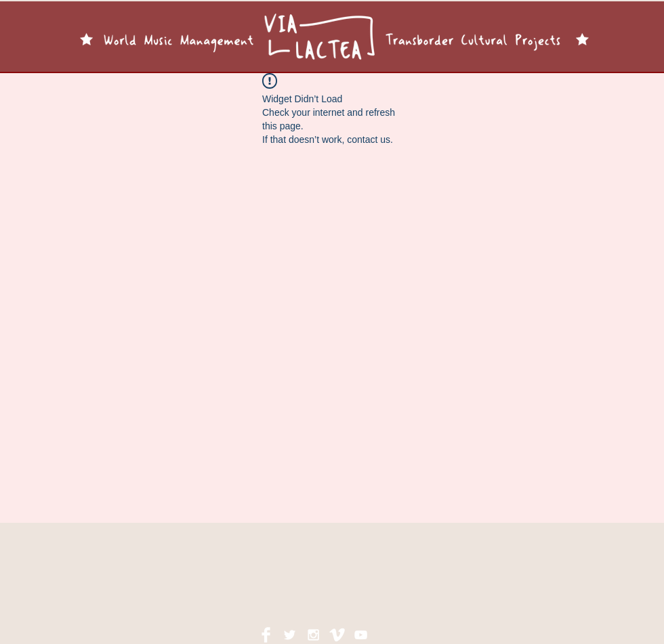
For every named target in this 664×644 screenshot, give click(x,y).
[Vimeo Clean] (337, 635)
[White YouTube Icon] (361, 635)
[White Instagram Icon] (313, 635)
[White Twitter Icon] (290, 635)
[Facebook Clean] (266, 635)
